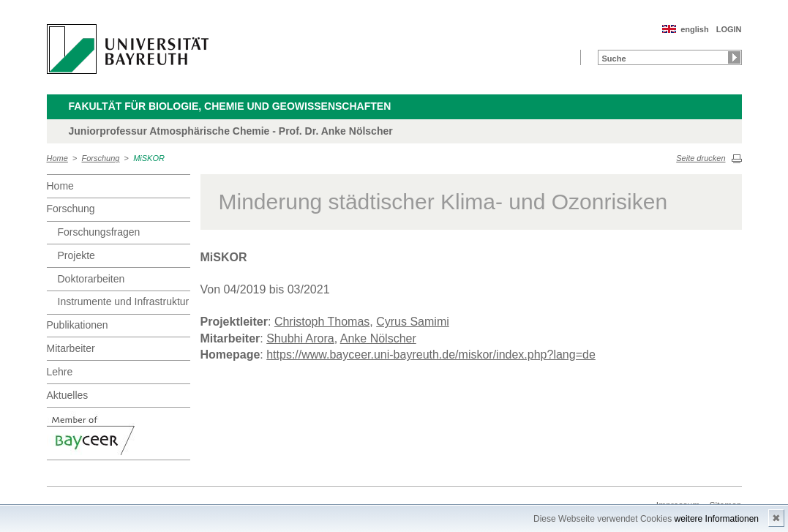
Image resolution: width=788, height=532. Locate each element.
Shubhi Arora (300, 338)
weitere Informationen (717, 519)
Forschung (101, 158)
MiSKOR (149, 158)
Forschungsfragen (99, 232)
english (695, 29)
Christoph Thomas (322, 322)
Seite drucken (701, 158)
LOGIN (729, 29)
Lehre (60, 372)
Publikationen (78, 325)
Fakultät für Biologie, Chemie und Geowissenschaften (230, 106)
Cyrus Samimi (413, 322)
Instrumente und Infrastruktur (124, 301)
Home (57, 158)
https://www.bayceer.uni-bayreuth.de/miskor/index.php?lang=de (431, 355)
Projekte (76, 255)
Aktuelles (68, 395)
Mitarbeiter (71, 348)
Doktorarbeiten (91, 279)
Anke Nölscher (378, 338)
